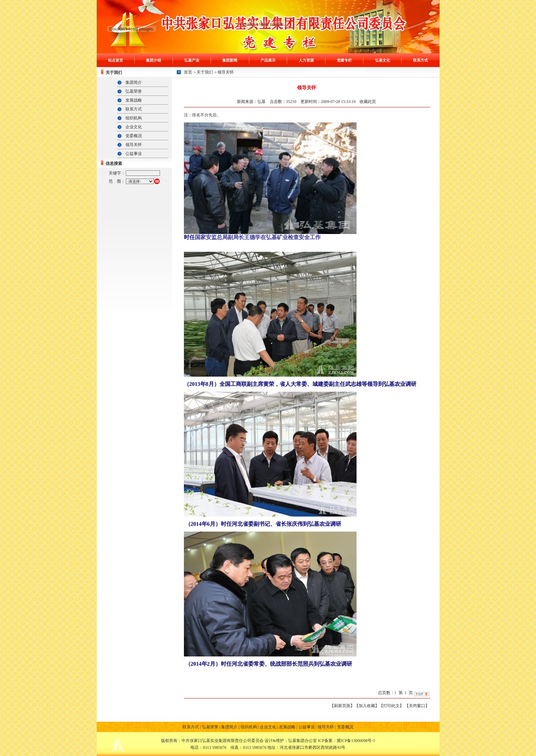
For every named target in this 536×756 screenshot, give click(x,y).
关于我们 (205, 72)
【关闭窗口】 (417, 706)
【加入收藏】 (367, 706)
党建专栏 (344, 60)
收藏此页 (368, 102)
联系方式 (420, 60)
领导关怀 (134, 145)
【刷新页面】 (342, 706)
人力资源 (306, 60)
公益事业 (134, 154)
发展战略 (134, 100)
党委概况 (134, 136)
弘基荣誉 (134, 91)
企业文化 (134, 127)
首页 (188, 72)
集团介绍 (153, 60)
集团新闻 (230, 60)
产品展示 (268, 60)
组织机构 (134, 118)
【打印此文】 (391, 706)
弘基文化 (383, 60)
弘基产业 (192, 60)
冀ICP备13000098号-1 (356, 741)
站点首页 (116, 60)
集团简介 (134, 82)
